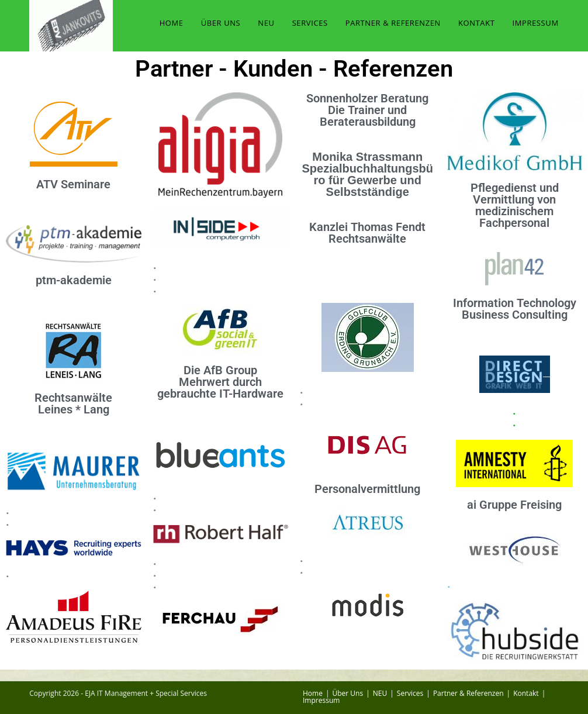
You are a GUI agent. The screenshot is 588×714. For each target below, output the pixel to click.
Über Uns (348, 693)
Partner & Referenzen (468, 693)
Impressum (321, 700)
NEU (380, 693)
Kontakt (526, 693)
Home (313, 693)
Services (410, 693)
